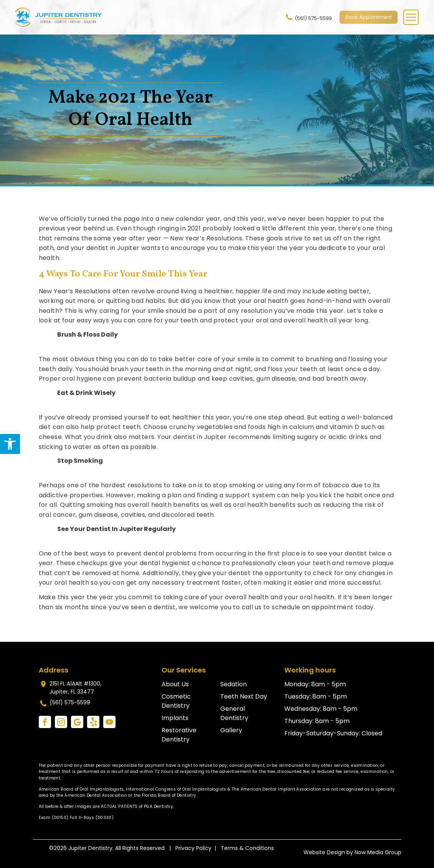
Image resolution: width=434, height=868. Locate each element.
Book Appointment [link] (369, 17)
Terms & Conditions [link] (247, 848)
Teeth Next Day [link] (244, 696)
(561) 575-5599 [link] (308, 17)
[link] (10, 444)
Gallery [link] (231, 730)
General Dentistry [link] (234, 713)
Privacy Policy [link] (193, 848)
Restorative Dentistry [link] (179, 735)
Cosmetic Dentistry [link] (176, 701)
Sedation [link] (234, 684)
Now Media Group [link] (378, 852)
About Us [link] (175, 684)
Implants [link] (175, 718)
